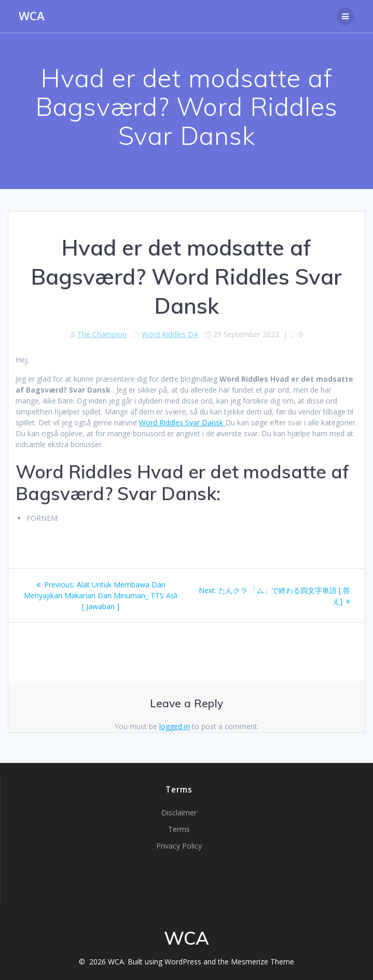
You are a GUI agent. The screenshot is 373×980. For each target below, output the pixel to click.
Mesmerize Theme (263, 962)
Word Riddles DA (170, 334)
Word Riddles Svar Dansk (182, 422)
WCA (32, 16)
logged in (175, 726)
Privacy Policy (179, 846)
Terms (179, 829)
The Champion (102, 334)
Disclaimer (179, 813)
